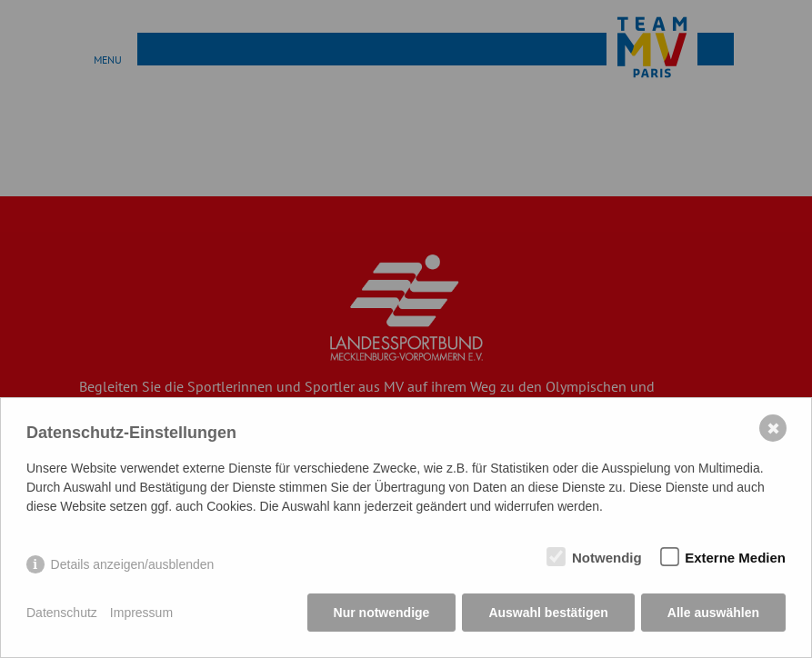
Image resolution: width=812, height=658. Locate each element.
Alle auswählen (713, 613)
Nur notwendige (382, 613)
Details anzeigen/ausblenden (133, 564)
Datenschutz (62, 613)
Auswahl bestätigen (548, 613)
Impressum (141, 613)
